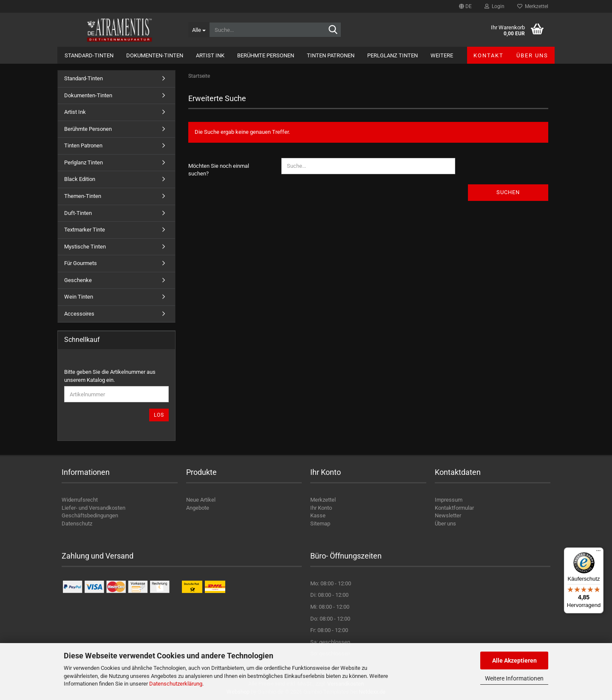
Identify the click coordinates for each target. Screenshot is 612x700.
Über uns (532, 55)
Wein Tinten (79, 297)
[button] (465, 6)
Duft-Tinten (78, 213)
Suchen (508, 192)
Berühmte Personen (266, 55)
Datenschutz (77, 524)
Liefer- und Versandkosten (93, 508)
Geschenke (78, 280)
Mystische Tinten (85, 247)
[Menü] (598, 553)
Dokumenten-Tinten (155, 55)
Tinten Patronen (331, 55)
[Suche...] (199, 30)
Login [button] (494, 6)
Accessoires (79, 314)
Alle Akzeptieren (514, 660)
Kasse (318, 515)
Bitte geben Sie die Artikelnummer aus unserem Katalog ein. (110, 376)
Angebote (198, 508)
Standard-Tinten (89, 55)
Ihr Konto (321, 508)
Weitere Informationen (514, 678)
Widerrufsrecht (80, 500)
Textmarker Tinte (85, 230)
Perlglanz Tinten (392, 55)
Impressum (449, 500)
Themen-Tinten (83, 196)
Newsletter (448, 515)
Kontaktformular (454, 508)
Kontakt (489, 55)
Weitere (442, 55)
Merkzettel (533, 6)
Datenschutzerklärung (176, 684)
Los (159, 415)
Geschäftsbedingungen (90, 515)
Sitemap (320, 524)
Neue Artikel (201, 500)
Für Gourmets (81, 263)
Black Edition (80, 179)
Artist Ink (210, 55)
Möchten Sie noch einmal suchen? (219, 170)
